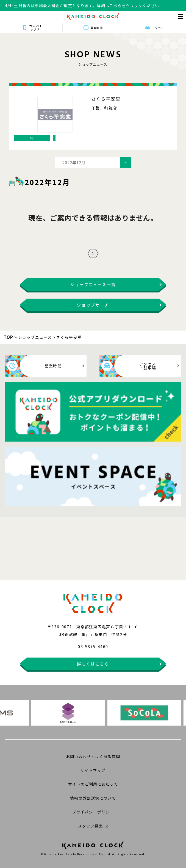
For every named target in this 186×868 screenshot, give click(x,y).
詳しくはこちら (93, 664)
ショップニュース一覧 (93, 284)
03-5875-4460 (93, 647)
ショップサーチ (93, 305)
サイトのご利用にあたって (93, 784)
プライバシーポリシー (93, 812)
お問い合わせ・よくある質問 (93, 756)
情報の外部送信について (93, 798)
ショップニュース (35, 337)
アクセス (158, 28)
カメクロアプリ (35, 28)
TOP (9, 337)
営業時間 (96, 28)
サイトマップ (93, 770)
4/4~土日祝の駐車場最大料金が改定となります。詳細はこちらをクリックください (82, 6)
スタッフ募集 (93, 826)
